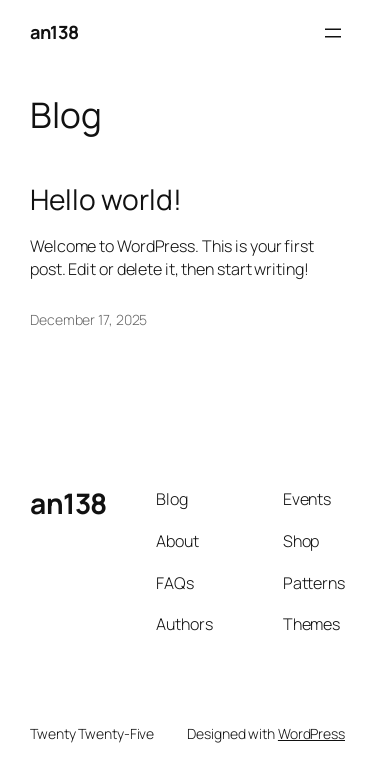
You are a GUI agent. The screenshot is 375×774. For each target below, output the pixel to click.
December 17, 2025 (88, 319)
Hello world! (106, 200)
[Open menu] (333, 33)
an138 (54, 32)
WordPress (311, 733)
